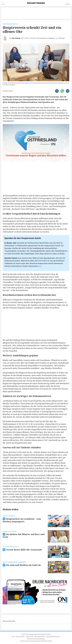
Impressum (30, 637)
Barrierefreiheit (40, 637)
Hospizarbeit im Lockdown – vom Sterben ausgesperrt (22, 520)
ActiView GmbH (46, 641)
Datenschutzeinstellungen (36, 639)
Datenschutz (20, 637)
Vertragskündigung (53, 637)
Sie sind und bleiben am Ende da (23, 565)
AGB (13, 637)
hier (40, 266)
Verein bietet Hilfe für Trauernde (24, 550)
